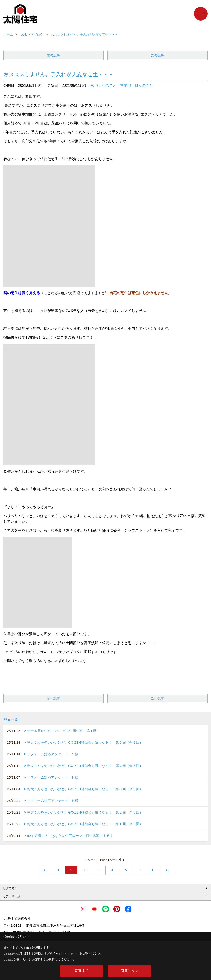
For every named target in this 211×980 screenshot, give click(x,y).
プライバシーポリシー (61, 953)
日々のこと (144, 86)
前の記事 (53, 55)
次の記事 (158, 55)
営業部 (126, 86)
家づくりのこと (104, 86)
